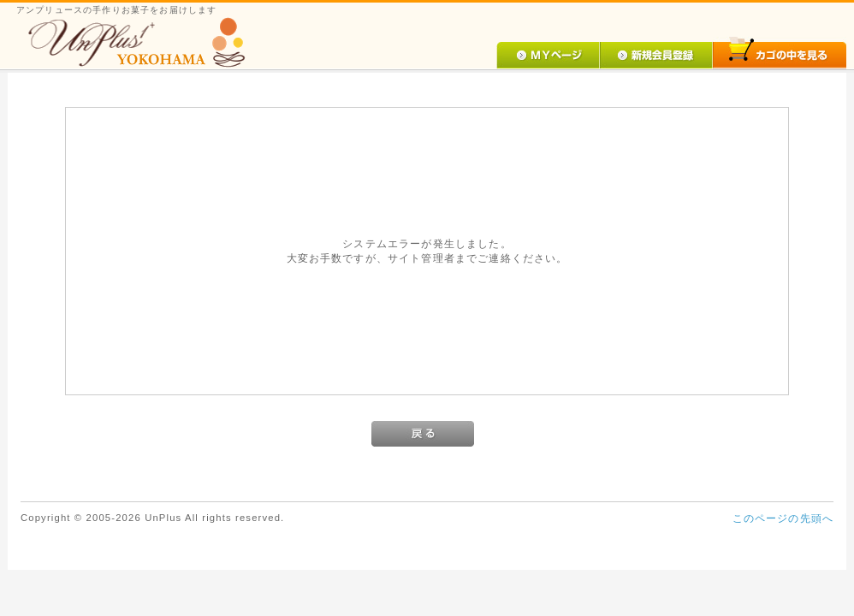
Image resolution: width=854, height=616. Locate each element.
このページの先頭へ (783, 518)
